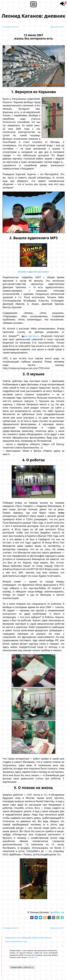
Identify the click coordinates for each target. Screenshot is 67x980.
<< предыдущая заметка (10, 27)
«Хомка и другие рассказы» (33, 272)
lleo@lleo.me (57, 912)
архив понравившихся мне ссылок (16, 941)
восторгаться (31, 336)
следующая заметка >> (57, 27)
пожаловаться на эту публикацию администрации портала (28, 938)
